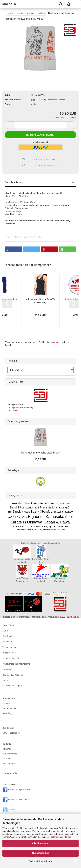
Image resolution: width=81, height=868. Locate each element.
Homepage (55, 342)
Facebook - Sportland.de (19, 789)
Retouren (7, 669)
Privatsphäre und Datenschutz (16, 664)
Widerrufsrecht (9, 653)
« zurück (20, 13)
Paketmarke (8, 636)
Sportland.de (8, 728)
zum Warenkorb (10, 754)
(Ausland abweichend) (56, 100)
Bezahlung (7, 713)
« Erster (10, 13)
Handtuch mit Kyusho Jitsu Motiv (40, 453)
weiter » (31, 13)
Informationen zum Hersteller (24, 237)
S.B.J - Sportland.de (69, 617)
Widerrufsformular (11, 658)
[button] (13, 249)
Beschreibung (14, 182)
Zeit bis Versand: (13, 100)
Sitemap (6, 680)
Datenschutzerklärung (61, 837)
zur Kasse (7, 759)
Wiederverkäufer (10, 773)
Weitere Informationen (40, 861)
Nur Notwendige (41, 853)
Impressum (8, 642)
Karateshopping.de (11, 733)
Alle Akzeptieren (41, 843)
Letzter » (41, 13)
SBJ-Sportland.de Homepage (21, 408)
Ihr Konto (7, 749)
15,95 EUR (40, 459)
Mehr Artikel (13, 411)
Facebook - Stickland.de (19, 800)
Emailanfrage (9, 764)
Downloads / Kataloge (13, 675)
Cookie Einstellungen (12, 686)
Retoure (6, 703)
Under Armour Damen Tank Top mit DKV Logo (40, 301)
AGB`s (5, 631)
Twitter (11, 810)
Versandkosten (9, 647)
